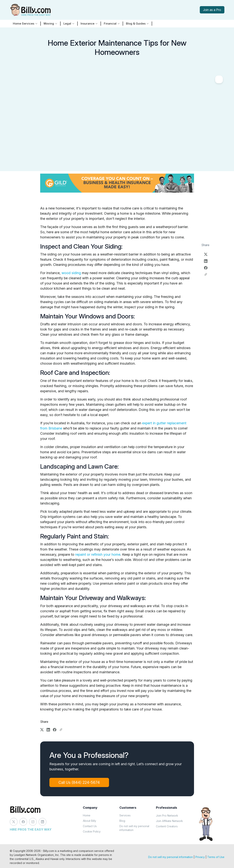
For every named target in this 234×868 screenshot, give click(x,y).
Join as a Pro (212, 10)
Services (125, 815)
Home (87, 815)
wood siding (71, 273)
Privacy (200, 857)
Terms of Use (216, 857)
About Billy (90, 821)
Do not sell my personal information (134, 828)
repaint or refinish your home (98, 554)
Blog (122, 821)
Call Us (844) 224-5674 (80, 782)
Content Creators (167, 826)
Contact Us (90, 826)
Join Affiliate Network (169, 821)
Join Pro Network (167, 816)
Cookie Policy (92, 831)
